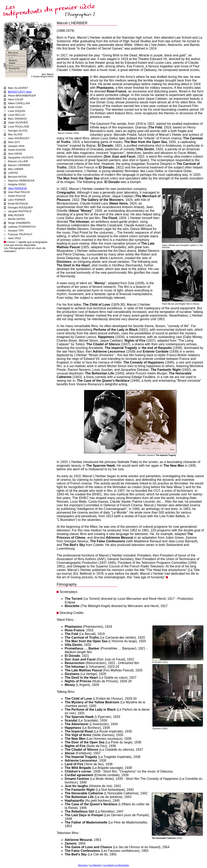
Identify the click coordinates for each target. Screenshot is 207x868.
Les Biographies (122, 865)
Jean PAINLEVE (17, 188)
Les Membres (96, 865)
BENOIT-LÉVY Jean (20, 92)
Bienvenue (83, 865)
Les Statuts (108, 865)
